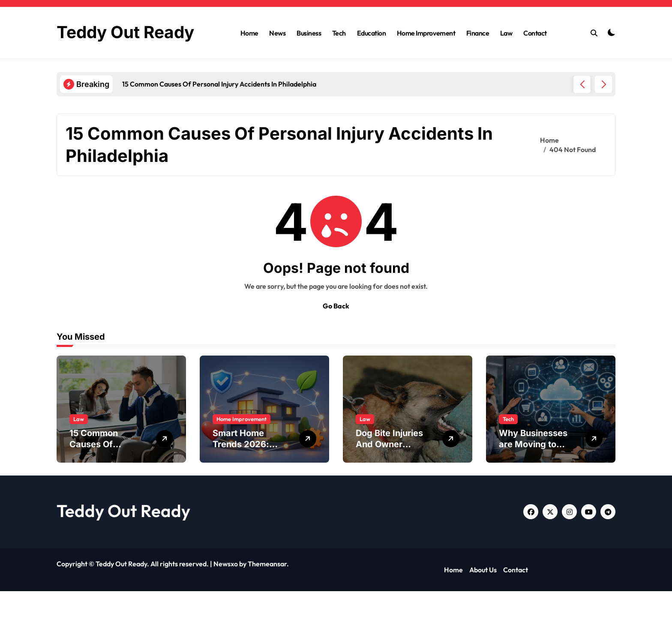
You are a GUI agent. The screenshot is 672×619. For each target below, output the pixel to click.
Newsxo (226, 592)
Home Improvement (426, 47)
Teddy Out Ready (123, 538)
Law (506, 47)
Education (372, 47)
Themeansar (267, 592)
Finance (478, 47)
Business (309, 47)
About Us (483, 598)
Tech (339, 47)
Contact (535, 47)
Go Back (336, 334)
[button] (603, 112)
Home (249, 47)
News (277, 47)
